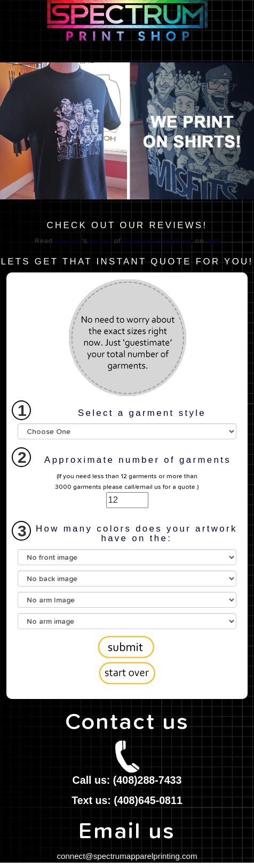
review (100, 241)
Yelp (213, 241)
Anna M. (68, 241)
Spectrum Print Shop (158, 241)
